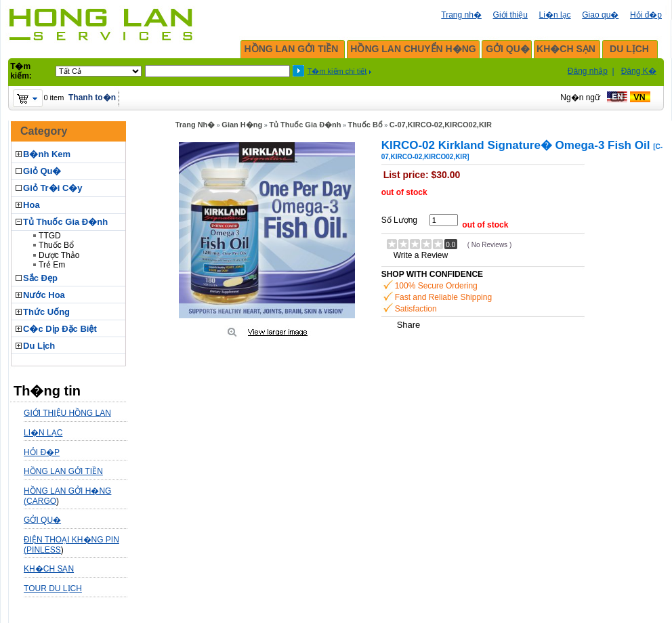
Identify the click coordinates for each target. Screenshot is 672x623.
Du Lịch (39, 346)
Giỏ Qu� (42, 171)
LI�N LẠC (43, 433)
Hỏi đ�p (646, 15)
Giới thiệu (510, 15)
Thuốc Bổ (56, 245)
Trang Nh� (195, 125)
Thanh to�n (92, 98)
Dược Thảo (59, 255)
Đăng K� (639, 71)
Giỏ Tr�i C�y (52, 188)
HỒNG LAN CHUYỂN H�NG (413, 49)
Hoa (31, 205)
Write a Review (421, 255)
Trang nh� (461, 15)
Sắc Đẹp (40, 278)
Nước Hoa (44, 295)
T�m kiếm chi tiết (337, 71)
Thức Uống (46, 312)
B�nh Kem (47, 154)
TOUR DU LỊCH (53, 588)
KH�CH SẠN (566, 49)
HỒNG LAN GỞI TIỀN (292, 49)
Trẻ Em (52, 265)
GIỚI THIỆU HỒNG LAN (67, 413)
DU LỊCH (629, 49)
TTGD (50, 236)
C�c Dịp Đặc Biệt (60, 329)
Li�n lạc (555, 15)
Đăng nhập (588, 71)
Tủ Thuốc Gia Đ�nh (65, 222)
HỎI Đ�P (42, 452)
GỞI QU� (508, 49)
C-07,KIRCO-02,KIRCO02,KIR (441, 125)
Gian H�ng (242, 125)
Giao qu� (600, 15)
